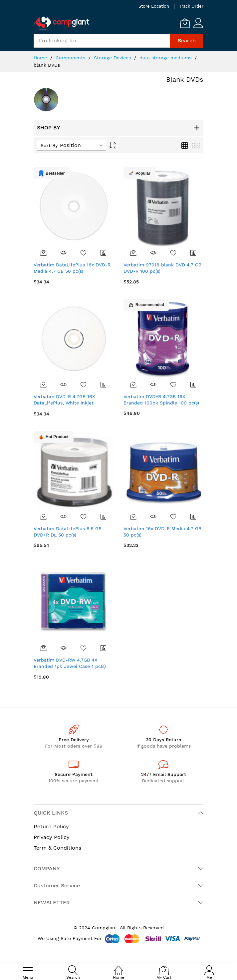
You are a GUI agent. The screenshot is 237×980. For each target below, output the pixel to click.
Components (71, 58)
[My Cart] (185, 23)
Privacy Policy (52, 837)
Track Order (191, 6)
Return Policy (51, 826)
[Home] (118, 967)
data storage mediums (166, 58)
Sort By (49, 145)
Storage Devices (113, 58)
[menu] (28, 970)
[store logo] (62, 23)
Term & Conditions (57, 848)
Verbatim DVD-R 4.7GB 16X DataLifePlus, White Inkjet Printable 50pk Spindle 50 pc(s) (70, 403)
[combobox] (102, 41)
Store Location (154, 6)
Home (41, 58)
